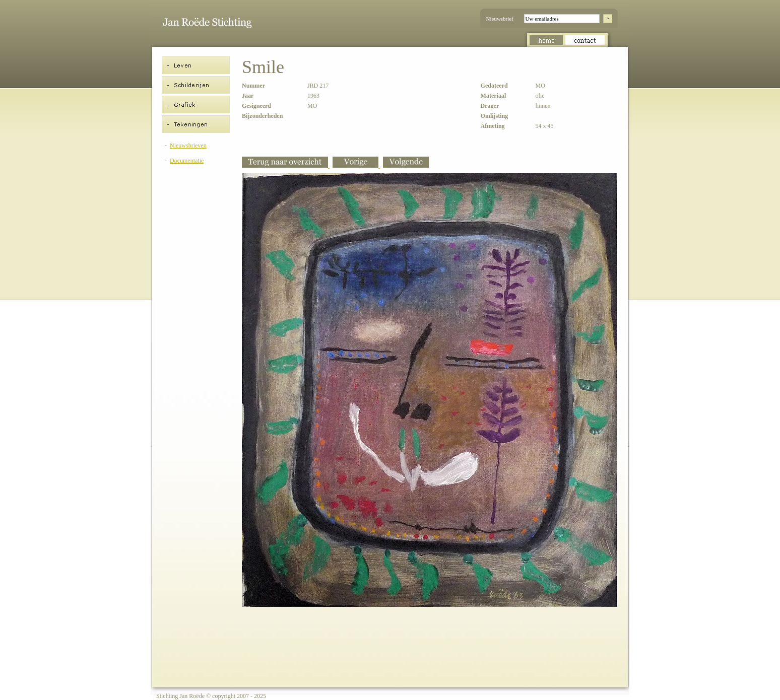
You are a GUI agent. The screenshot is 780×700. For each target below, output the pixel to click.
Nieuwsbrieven (188, 146)
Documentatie (187, 161)
